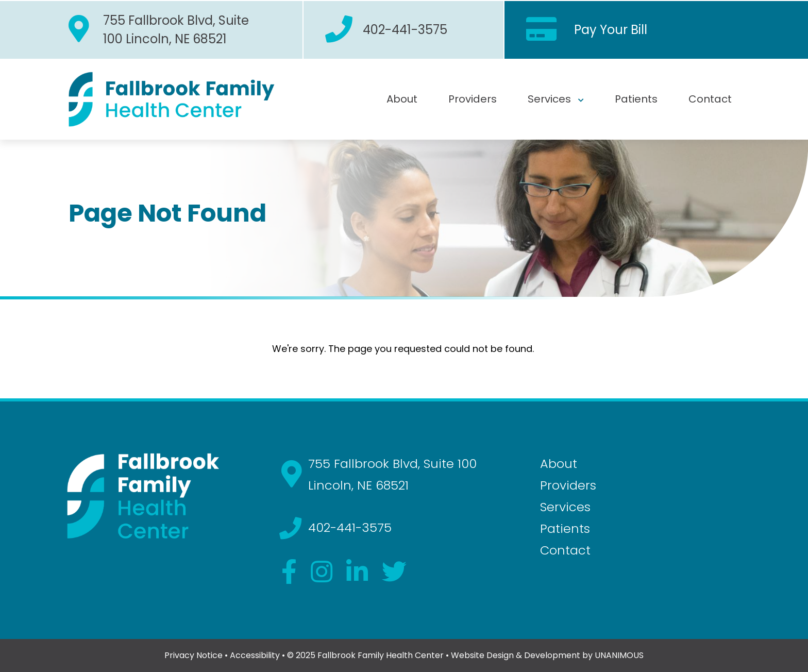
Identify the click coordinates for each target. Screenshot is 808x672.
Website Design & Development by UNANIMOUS (547, 655)
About (402, 99)
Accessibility (255, 655)
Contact (710, 99)
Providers (473, 99)
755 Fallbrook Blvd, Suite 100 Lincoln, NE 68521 (176, 30)
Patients (636, 99)
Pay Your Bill (611, 30)
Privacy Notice (193, 655)
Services (549, 99)
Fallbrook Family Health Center (381, 655)
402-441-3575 (405, 30)
